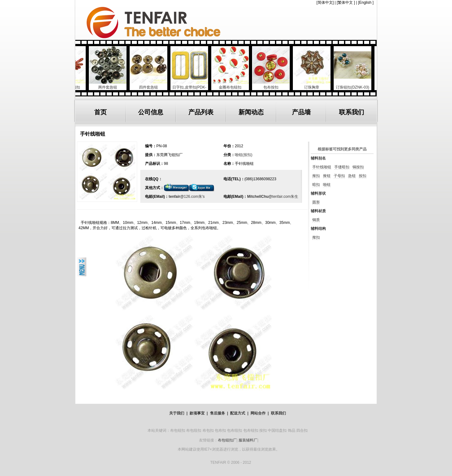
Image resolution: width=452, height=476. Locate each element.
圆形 (316, 202)
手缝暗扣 (342, 167)
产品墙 (301, 112)
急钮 (352, 176)
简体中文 (325, 3)
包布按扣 (274, 85)
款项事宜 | (199, 413)
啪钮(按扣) (244, 155)
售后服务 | (219, 413)
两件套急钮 (110, 85)
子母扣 (339, 176)
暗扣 (316, 185)
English (365, 3)
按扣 (363, 176)
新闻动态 (251, 112)
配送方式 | (239, 413)
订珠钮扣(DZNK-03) (355, 85)
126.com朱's (194, 197)
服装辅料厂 (248, 440)
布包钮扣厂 (227, 440)
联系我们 (352, 112)
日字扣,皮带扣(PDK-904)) (192, 87)
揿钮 (327, 176)
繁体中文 (345, 3)
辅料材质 (318, 211)
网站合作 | (260, 413)
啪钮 (327, 185)
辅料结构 (318, 229)
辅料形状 (318, 193)
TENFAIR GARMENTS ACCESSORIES (226, 23)
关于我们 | (178, 413)
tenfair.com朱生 (285, 197)
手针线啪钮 (322, 167)
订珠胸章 (315, 85)
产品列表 (201, 112)
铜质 (316, 220)
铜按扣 (358, 167)
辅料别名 (318, 158)
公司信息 (151, 112)
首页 (100, 112)
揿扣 (316, 176)
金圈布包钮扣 (233, 85)
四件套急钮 (151, 85)
